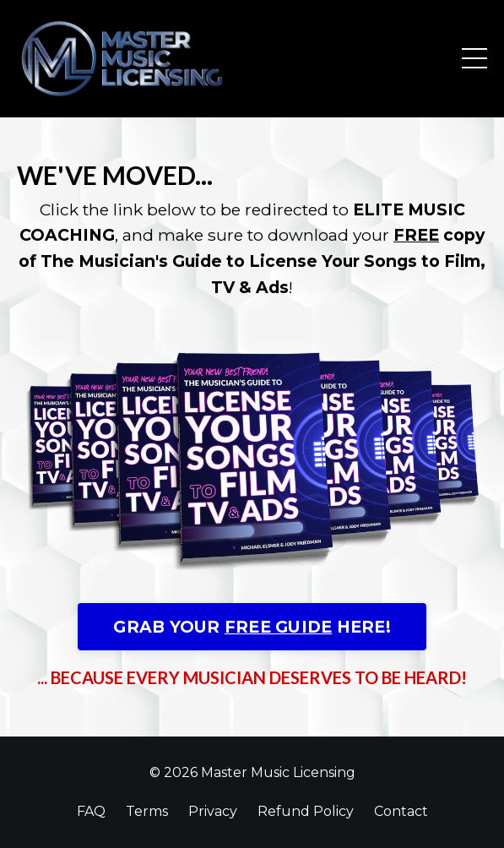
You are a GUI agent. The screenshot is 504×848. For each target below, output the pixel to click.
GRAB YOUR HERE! (252, 627)
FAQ (91, 811)
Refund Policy (306, 811)
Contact (401, 811)
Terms (147, 811)
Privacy (213, 811)
